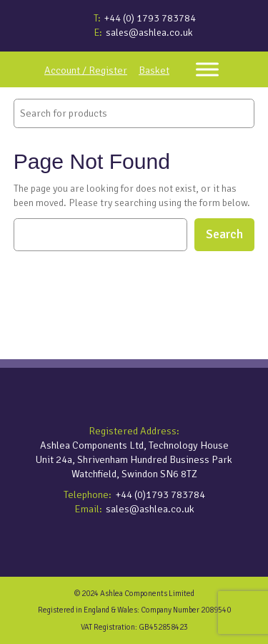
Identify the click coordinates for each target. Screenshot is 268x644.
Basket (154, 70)
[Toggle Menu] (207, 69)
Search (224, 234)
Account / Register (86, 70)
